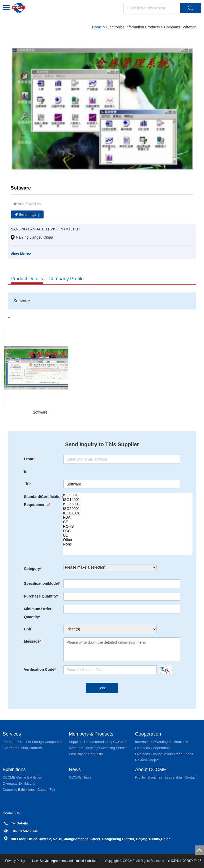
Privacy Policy (16, 861)
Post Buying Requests (86, 754)
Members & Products (91, 734)
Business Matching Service (107, 748)
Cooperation (148, 734)
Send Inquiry (27, 214)
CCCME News (80, 777)
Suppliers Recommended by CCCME (97, 742)
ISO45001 (128, 504)
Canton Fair (46, 790)
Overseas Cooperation (152, 748)
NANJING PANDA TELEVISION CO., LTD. (46, 229)
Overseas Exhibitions (19, 783)
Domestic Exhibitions (19, 790)
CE (128, 522)
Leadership (173, 777)
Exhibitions (14, 770)
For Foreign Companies (44, 742)
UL (128, 536)
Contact (191, 777)
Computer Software (180, 27)
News (75, 770)
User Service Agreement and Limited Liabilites (65, 861)
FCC (128, 531)
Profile (140, 777)
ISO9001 (128, 495)
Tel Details (16, 823)
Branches (155, 777)
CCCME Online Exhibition (22, 777)
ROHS (128, 527)
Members (76, 748)
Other (128, 540)
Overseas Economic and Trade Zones (164, 754)
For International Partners (22, 748)
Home (97, 27)
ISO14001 (128, 500)
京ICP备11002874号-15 (184, 861)
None (128, 544)
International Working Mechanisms (162, 742)
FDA (128, 517)
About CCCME (151, 770)
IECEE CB (128, 513)
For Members (13, 742)
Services (12, 734)
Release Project (147, 760)
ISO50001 (128, 509)
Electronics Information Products (133, 27)
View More (21, 254)
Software (40, 412)
